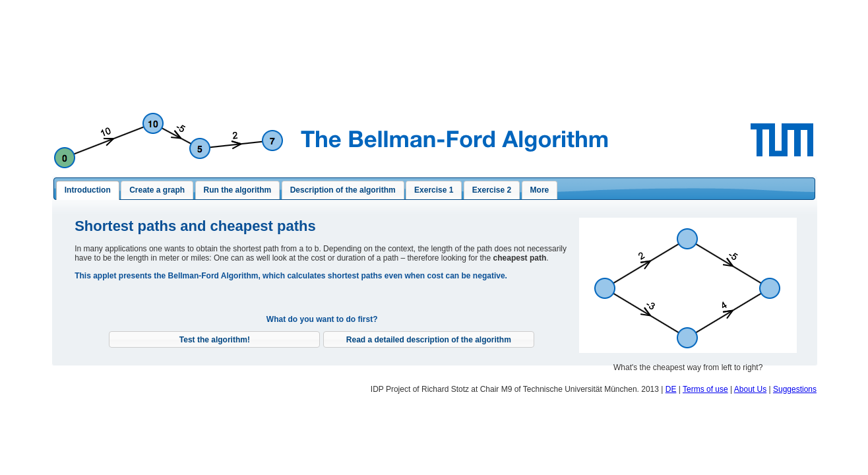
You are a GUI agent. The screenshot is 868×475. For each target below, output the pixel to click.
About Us (750, 389)
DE (671, 389)
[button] (214, 340)
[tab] (88, 191)
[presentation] (88, 191)
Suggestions (795, 389)
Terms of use (705, 389)
